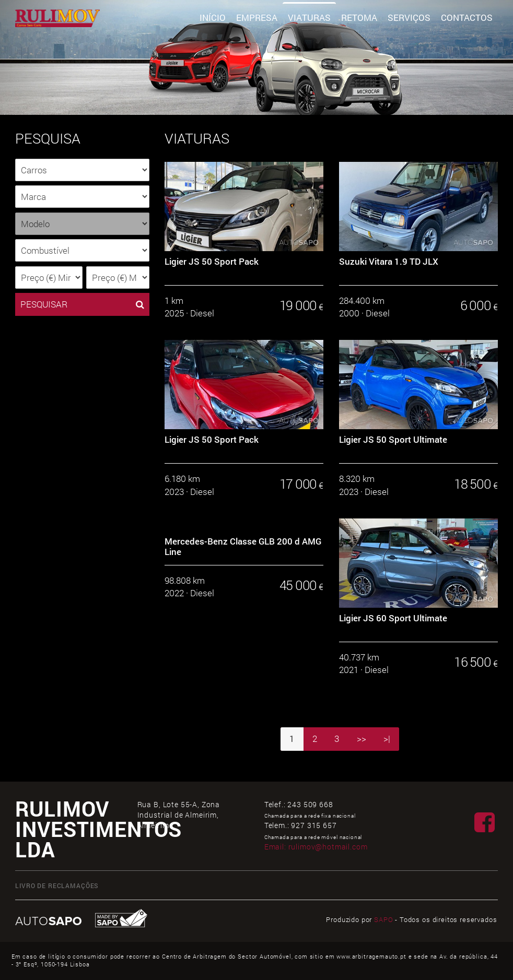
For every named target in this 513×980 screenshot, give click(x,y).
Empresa (257, 17)
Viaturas (309, 17)
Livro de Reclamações (57, 886)
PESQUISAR (82, 304)
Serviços (409, 17)
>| (387, 739)
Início (213, 17)
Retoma (359, 17)
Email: (316, 847)
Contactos (467, 17)
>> (362, 739)
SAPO (383, 919)
